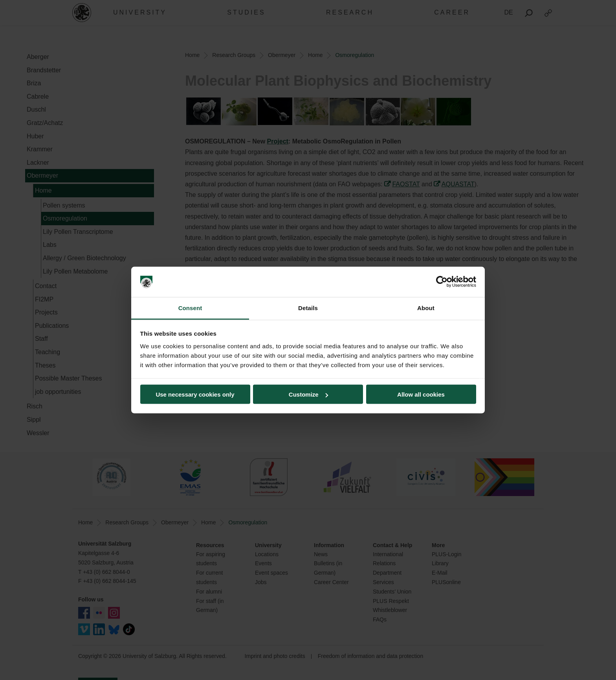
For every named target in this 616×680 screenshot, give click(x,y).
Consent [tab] (190, 308)
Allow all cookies (421, 394)
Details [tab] (308, 308)
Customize (308, 394)
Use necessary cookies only (195, 394)
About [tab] (426, 308)
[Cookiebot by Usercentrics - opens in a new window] (442, 282)
